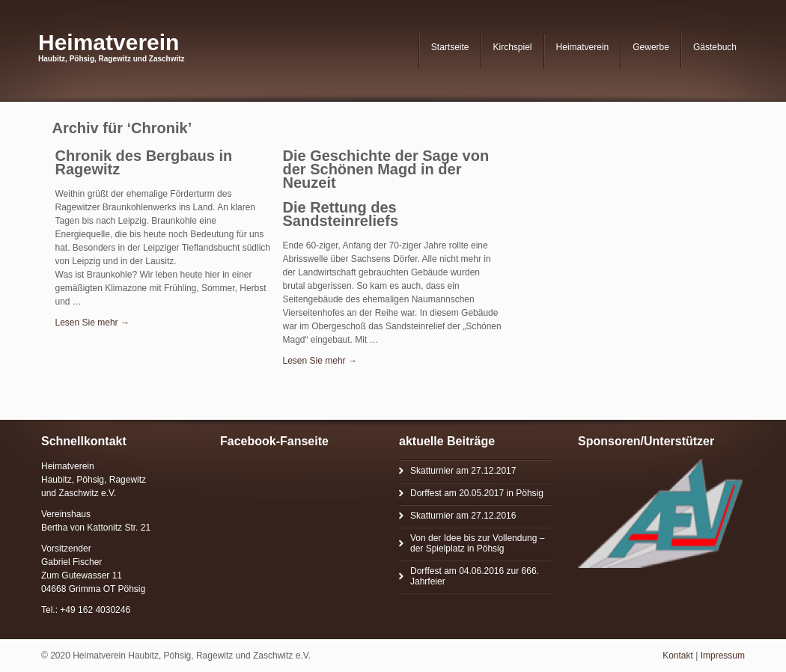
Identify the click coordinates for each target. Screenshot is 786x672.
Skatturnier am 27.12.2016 (463, 516)
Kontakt (678, 656)
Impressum (723, 656)
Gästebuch (715, 47)
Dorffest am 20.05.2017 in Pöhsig (477, 493)
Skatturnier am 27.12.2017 (463, 471)
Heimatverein (109, 42)
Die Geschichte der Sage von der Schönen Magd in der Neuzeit (386, 169)
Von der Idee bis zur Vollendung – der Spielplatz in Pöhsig (477, 543)
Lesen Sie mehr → (92, 323)
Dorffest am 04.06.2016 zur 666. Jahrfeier (475, 576)
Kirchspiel (513, 47)
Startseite (450, 47)
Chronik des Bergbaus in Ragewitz (144, 162)
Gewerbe (651, 47)
